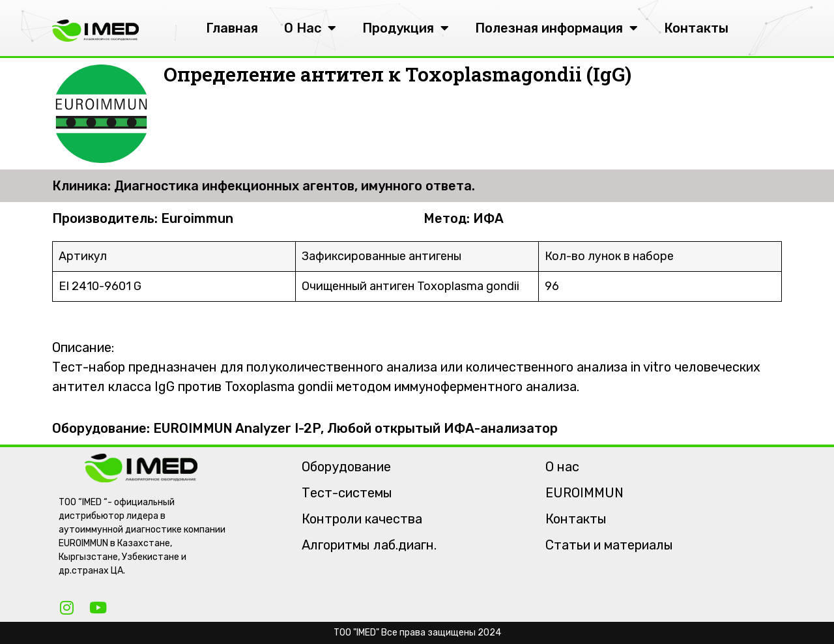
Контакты (696, 28)
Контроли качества (362, 519)
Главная (232, 28)
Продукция (406, 28)
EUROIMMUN (584, 493)
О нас (562, 467)
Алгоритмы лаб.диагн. (369, 545)
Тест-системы (347, 493)
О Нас (310, 28)
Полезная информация (556, 28)
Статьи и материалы (609, 545)
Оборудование (346, 467)
